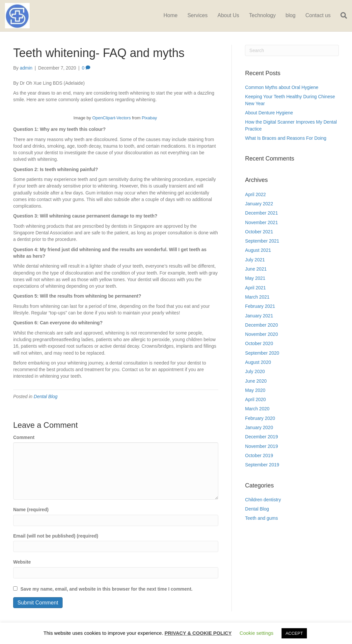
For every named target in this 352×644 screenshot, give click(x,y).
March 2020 (257, 409)
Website (22, 562)
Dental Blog (45, 396)
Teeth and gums (261, 518)
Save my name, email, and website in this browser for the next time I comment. (107, 589)
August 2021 (258, 250)
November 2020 (261, 334)
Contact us (318, 15)
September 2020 (262, 353)
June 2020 (256, 381)
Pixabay (149, 118)
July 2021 (255, 260)
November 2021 (261, 222)
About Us (228, 15)
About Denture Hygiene (269, 113)
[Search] (341, 15)
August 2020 (258, 362)
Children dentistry (263, 500)
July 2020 (255, 371)
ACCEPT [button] (294, 633)
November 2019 (261, 446)
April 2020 (255, 399)
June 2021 (256, 269)
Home (170, 15)
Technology (262, 15)
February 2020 (260, 418)
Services (197, 15)
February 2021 (260, 306)
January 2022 (259, 204)
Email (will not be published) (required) (56, 536)
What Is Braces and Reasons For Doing (286, 138)
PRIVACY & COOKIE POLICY (198, 633)
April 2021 (255, 288)
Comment (24, 437)
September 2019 (262, 465)
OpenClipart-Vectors (111, 118)
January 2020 (259, 427)
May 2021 (255, 278)
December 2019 (261, 437)
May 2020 (255, 390)
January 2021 (259, 316)
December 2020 (261, 325)
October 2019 (259, 455)
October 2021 (259, 232)
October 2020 (259, 343)
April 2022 (255, 194)
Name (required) (31, 510)
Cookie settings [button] (257, 633)
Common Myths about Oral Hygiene (282, 87)
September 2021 (262, 241)
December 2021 (261, 213)
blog (290, 15)
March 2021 (257, 297)
